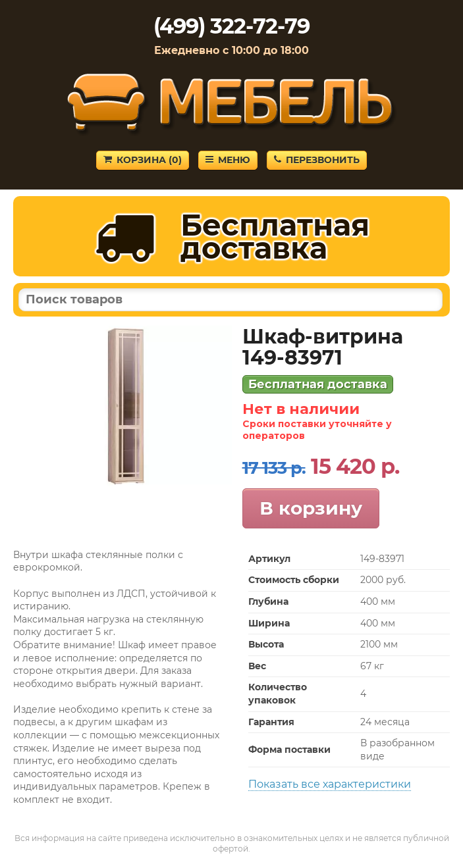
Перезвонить (317, 160)
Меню (228, 160)
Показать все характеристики (330, 784)
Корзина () (143, 160)
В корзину (311, 508)
